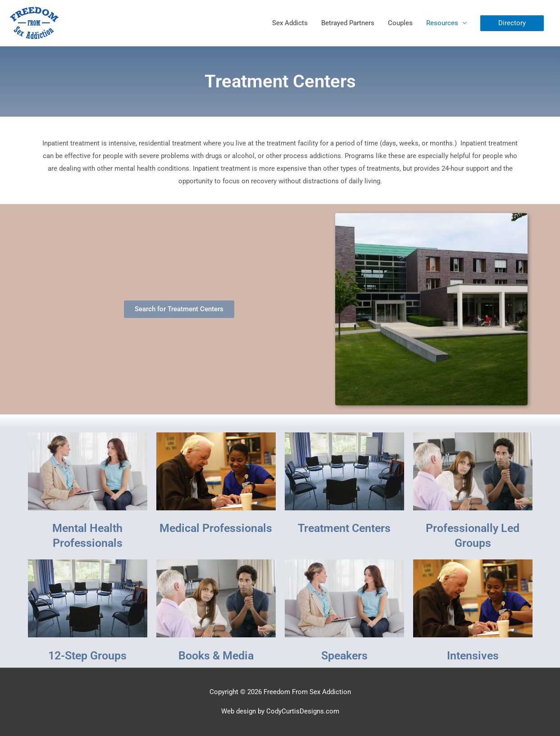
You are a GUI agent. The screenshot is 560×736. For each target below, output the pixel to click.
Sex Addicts (290, 23)
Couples (400, 23)
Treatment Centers (344, 528)
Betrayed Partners (348, 23)
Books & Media (216, 656)
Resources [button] (442, 23)
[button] (512, 23)
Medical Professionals (216, 528)
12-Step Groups (87, 656)
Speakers (344, 656)
